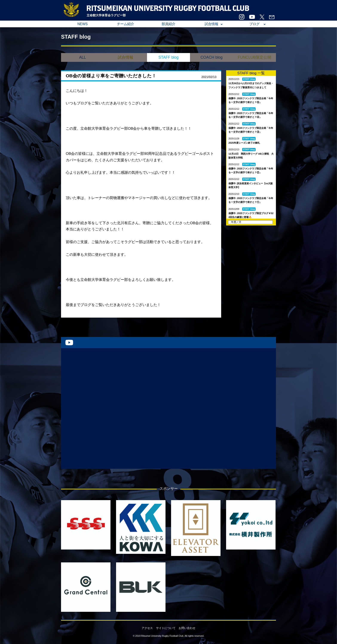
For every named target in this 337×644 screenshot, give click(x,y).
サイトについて (166, 628)
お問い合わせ (187, 628)
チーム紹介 (126, 24)
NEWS (83, 24)
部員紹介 (168, 24)
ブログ (254, 24)
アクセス (147, 628)
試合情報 (211, 24)
